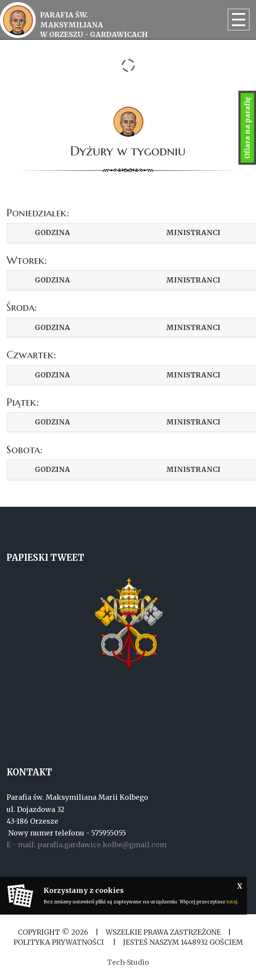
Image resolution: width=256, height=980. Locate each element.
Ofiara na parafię (247, 128)
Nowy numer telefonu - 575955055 (66, 833)
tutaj (232, 902)
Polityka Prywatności (60, 942)
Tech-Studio (128, 962)
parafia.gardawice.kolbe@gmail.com (102, 845)
